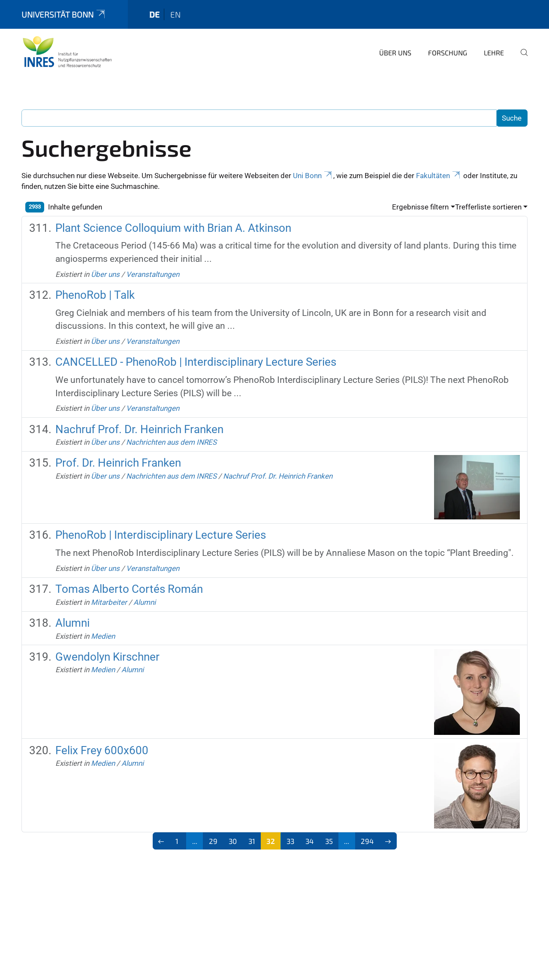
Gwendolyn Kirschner (107, 657)
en (175, 14)
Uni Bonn (313, 176)
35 (329, 841)
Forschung (448, 53)
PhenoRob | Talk (95, 295)
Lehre (494, 53)
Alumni (145, 602)
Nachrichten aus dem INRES (171, 442)
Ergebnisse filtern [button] (420, 207)
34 (309, 841)
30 (233, 841)
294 (367, 841)
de (154, 14)
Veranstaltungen (153, 274)
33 (290, 841)
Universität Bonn (64, 14)
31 (252, 841)
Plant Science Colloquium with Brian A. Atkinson (173, 228)
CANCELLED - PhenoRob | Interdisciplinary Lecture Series (196, 362)
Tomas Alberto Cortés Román (129, 589)
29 (213, 841)
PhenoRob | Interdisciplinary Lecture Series (161, 535)
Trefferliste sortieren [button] (488, 207)
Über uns (395, 53)
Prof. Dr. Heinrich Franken (118, 463)
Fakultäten (439, 176)
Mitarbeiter (109, 602)
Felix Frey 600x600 (102, 750)
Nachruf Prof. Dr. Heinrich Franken (139, 429)
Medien (103, 636)
